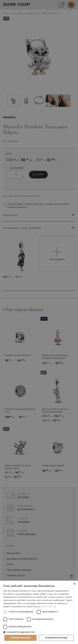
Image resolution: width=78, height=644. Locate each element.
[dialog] (39, 322)
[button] (39, 632)
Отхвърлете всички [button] (56, 638)
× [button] (74, 584)
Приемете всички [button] (20, 638)
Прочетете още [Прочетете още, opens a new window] (49, 606)
